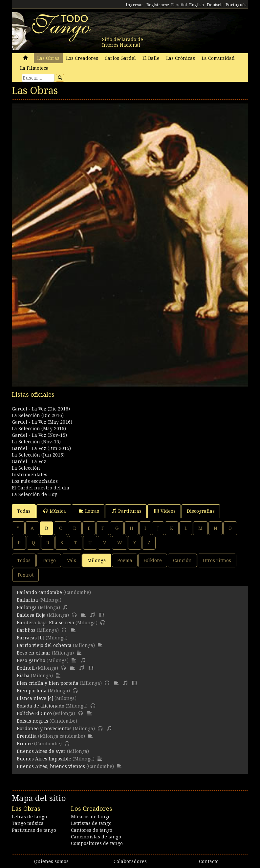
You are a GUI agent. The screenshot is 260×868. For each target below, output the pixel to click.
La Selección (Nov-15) (36, 442)
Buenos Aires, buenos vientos (51, 766)
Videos (165, 511)
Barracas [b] (31, 638)
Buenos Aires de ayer (41, 751)
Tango (49, 560)
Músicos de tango (91, 817)
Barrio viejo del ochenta (44, 645)
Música (55, 511)
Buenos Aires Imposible (44, 759)
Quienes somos (51, 861)
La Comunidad (218, 58)
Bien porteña (32, 691)
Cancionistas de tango (96, 837)
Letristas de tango (91, 823)
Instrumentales (30, 475)
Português (236, 5)
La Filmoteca (34, 68)
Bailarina (27, 600)
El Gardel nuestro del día (41, 488)
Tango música (28, 823)
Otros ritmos (217, 560)
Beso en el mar (34, 653)
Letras (89, 511)
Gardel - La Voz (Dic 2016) (41, 409)
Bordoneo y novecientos (44, 729)
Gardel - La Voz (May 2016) (42, 422)
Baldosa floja (31, 615)
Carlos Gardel (120, 58)
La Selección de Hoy (34, 494)
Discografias (201, 511)
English (196, 5)
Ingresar (135, 5)
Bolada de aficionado (41, 706)
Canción (182, 560)
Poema (125, 560)
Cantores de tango (92, 830)
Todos (24, 560)
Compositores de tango (97, 843)
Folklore (153, 560)
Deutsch (215, 5)
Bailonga (27, 608)
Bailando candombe (39, 592)
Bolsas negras (32, 721)
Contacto (209, 861)
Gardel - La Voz (29, 461)
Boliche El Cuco (34, 713)
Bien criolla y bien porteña (48, 683)
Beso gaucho (31, 660)
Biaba (23, 676)
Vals (72, 560)
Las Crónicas (181, 58)
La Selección (26, 468)
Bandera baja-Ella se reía (45, 623)
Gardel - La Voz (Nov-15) (39, 435)
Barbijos (26, 630)
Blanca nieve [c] (35, 698)
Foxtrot (26, 575)
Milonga (97, 560)
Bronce (25, 744)
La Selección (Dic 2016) (38, 415)
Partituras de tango (34, 830)
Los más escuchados (35, 481)
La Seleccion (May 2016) (39, 429)
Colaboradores (130, 861)
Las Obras (48, 58)
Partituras (127, 511)
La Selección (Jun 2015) (38, 455)
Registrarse (158, 5)
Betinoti (26, 668)
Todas (24, 511)
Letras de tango (29, 817)
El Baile (151, 58)
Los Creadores (82, 58)
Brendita (27, 736)
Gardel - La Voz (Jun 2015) (41, 448)
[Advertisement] (130, 423)
